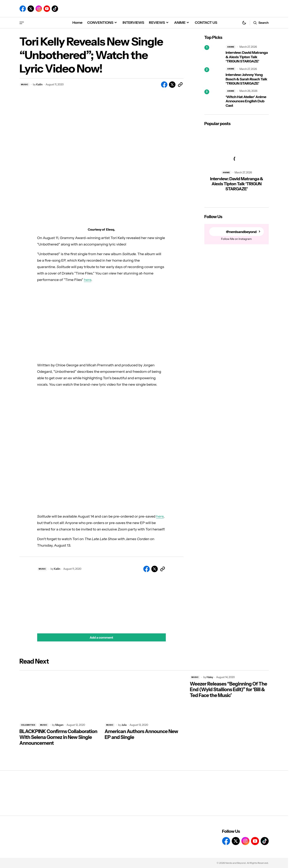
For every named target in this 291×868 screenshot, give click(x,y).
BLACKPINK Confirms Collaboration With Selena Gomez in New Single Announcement (58, 737)
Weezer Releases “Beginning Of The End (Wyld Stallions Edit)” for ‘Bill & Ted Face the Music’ (228, 690)
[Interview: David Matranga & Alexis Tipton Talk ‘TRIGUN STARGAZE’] (213, 54)
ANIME (231, 47)
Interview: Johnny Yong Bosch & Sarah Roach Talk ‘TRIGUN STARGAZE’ (246, 79)
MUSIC (25, 84)
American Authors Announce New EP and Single (141, 734)
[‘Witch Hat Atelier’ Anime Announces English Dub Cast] (213, 98)
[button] (22, 23)
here (88, 280)
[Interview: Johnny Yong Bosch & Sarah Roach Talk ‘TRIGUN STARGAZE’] (213, 76)
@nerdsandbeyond (241, 232)
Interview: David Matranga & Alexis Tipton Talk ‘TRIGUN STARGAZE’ (247, 57)
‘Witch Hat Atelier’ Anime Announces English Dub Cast (246, 101)
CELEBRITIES (28, 725)
